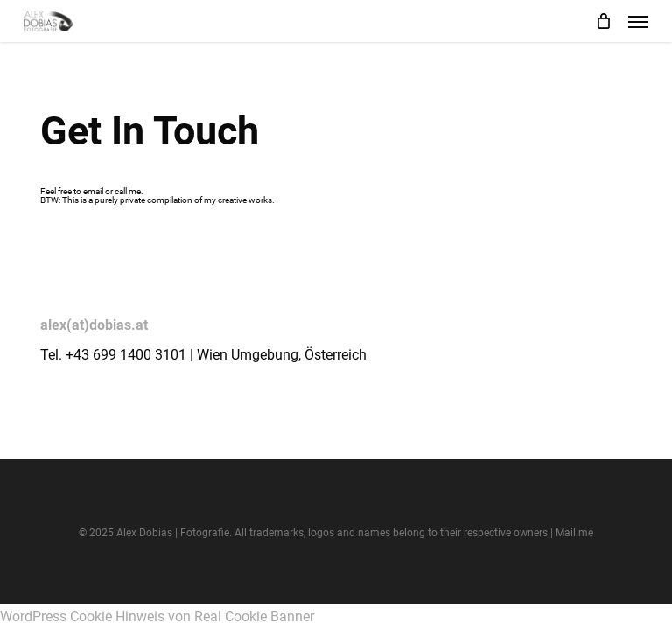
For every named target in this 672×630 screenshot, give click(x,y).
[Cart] (603, 21)
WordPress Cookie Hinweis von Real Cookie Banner (157, 616)
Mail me (574, 533)
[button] (638, 21)
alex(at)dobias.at (94, 325)
